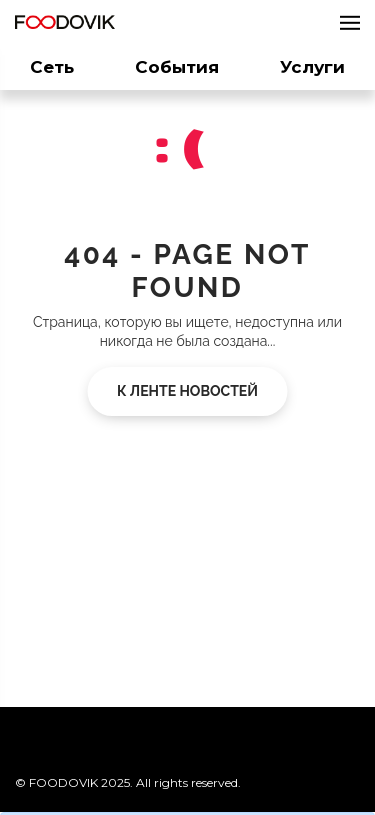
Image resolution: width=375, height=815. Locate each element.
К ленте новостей (187, 391)
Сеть (52, 67)
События (177, 67)
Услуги (312, 67)
